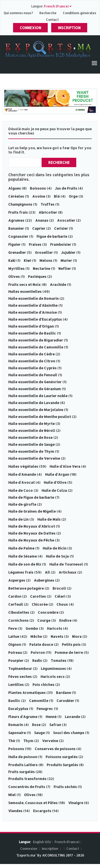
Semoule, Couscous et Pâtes (33, 803)
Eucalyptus (18, 709)
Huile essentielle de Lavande (34, 403)
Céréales (16, 196)
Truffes (47, 204)
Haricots (55, 628)
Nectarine (41, 268)
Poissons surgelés (62, 757)
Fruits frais (18, 212)
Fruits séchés (65, 787)
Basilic (14, 701)
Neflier (65, 268)
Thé (12, 741)
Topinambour (20, 669)
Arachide (58, 285)
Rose (36, 725)
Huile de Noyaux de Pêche (31, 540)
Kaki (12, 260)
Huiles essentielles (25, 291)
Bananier (16, 228)
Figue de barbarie (52, 236)
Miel (12, 795)
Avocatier (66, 220)
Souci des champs (69, 733)
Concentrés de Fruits (27, 787)
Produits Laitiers (23, 765)
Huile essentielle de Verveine (34, 458)
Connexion (30, 28)
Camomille (39, 701)
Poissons (16, 749)
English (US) (42, 842)
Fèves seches (20, 677)
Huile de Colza (54, 490)
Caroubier (65, 701)
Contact (52, 20)
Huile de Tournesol (66, 564)
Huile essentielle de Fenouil (33, 375)
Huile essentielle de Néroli (32, 431)
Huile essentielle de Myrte (31, 424)
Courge (44, 620)
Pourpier (16, 660)
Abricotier (48, 212)
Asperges (17, 580)
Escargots (42, 811)
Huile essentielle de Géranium (35, 389)
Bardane (63, 693)
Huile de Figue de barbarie (32, 497)
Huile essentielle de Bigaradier (36, 340)
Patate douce (41, 644)
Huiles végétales (23, 466)
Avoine (39, 196)
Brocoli (59, 588)
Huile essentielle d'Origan (31, 326)
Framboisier (61, 244)
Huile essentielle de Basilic (32, 333)
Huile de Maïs (49, 519)
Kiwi (27, 260)
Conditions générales (80, 13)
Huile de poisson (23, 757)
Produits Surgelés (62, 765)
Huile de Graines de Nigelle (32, 511)
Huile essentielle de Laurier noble (38, 396)
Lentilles (16, 685)
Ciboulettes (19, 612)
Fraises (35, 244)
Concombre (48, 612)
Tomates (59, 660)
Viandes (15, 811)
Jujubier (68, 252)
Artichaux (68, 572)
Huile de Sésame (23, 556)
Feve (13, 628)
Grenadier (17, 252)
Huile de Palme (21, 548)
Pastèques (37, 276)
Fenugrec (45, 709)
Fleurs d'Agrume (23, 717)
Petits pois (71, 644)
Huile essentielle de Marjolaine (36, 410)
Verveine (50, 741)
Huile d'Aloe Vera (65, 466)
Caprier (39, 228)
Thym (28, 741)
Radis (37, 660)
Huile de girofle (22, 504)
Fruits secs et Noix (25, 285)
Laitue (14, 636)
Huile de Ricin (55, 548)
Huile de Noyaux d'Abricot (32, 526)
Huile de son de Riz (25, 564)
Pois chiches (43, 685)
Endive (65, 620)
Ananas (42, 220)
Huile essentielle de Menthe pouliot (40, 417)
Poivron (38, 652)
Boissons (38, 188)
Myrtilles (16, 268)
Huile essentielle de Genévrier (35, 382)
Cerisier (61, 228)
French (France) (67, 842)
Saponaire (17, 733)
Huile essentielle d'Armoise (33, 312)
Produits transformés (27, 779)
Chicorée (40, 604)
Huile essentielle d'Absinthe (33, 305)
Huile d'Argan (57, 474)
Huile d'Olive (55, 482)
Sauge (39, 733)
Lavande (72, 717)
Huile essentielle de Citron (32, 361)
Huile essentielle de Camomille (36, 347)
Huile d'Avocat (21, 482)
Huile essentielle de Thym (31, 451)
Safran (55, 725)
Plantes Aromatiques (27, 693)
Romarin (16, 725)
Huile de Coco (21, 490)
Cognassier (18, 236)
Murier (66, 260)
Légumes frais (21, 572)
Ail (47, 572)
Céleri (60, 596)
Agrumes (16, 220)
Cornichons (18, 620)
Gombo (32, 628)
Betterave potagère (26, 588)
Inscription (69, 28)
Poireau (15, 652)
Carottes (38, 596)
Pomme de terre (69, 652)
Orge (73, 196)
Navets (57, 636)
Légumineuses (53, 669)
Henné (51, 717)
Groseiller (44, 252)
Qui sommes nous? (19, 13)
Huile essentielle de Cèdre (31, 354)
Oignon (15, 644)
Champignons (20, 204)
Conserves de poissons (55, 749)
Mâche (36, 636)
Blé (57, 196)
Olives (14, 276)
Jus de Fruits (66, 188)
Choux (62, 604)
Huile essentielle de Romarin (33, 298)
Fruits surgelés (21, 772)
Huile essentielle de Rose (30, 437)
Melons (46, 260)
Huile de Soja (57, 556)
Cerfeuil (16, 604)
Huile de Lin (18, 519)
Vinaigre (76, 803)
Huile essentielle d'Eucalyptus (35, 319)
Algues (15, 188)
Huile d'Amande (22, 474)
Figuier (14, 244)
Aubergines (44, 580)
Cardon (15, 596)
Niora (77, 636)
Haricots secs (53, 677)
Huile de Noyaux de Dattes (32, 533)
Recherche (48, 13)
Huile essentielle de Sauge (31, 444)
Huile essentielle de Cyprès (32, 368)
